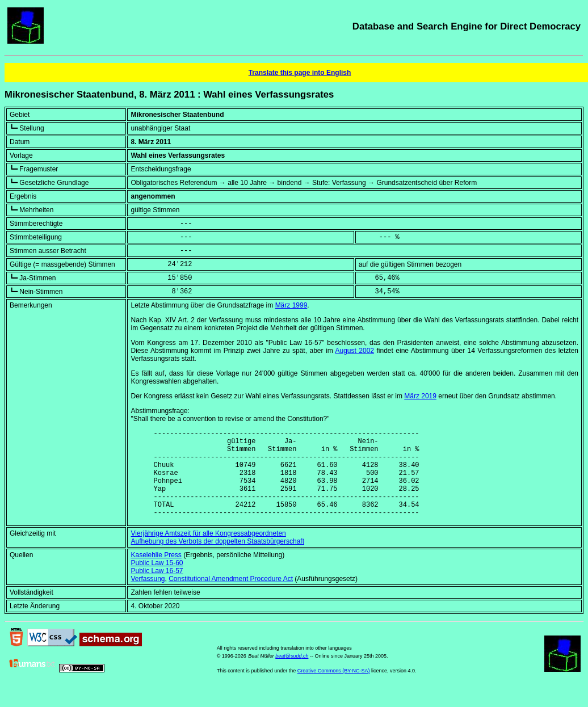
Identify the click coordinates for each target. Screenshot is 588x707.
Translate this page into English (300, 73)
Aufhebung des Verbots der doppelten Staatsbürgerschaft (217, 560)
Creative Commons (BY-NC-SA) (334, 689)
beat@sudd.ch (292, 675)
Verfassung (148, 597)
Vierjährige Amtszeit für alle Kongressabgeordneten (208, 552)
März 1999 (291, 305)
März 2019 (420, 396)
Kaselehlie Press (156, 574)
